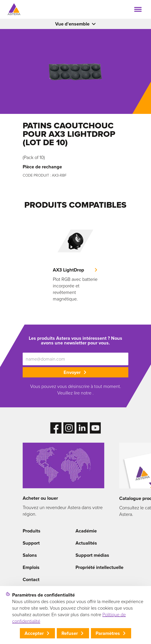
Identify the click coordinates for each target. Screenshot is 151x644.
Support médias (92, 555)
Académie (86, 531)
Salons (30, 555)
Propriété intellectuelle (99, 567)
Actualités (86, 543)
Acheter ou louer (40, 498)
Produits (32, 531)
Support (31, 543)
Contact (31, 579)
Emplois (31, 567)
